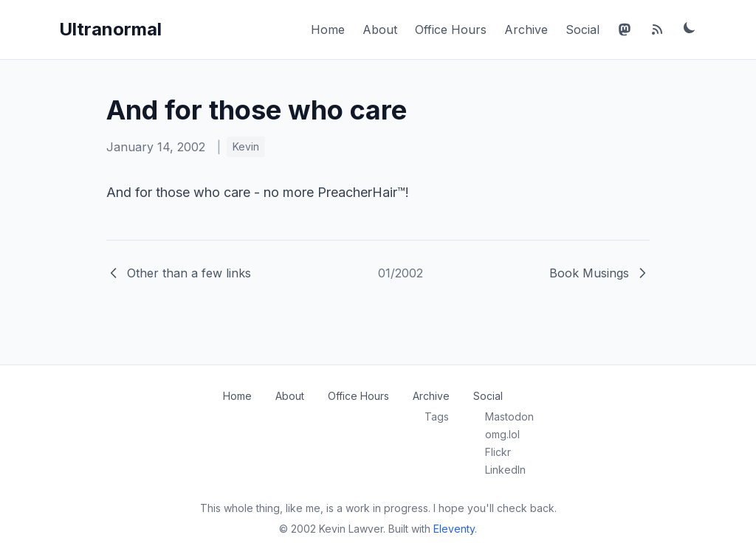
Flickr (498, 452)
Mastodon (509, 416)
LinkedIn (505, 470)
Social (583, 30)
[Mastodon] (625, 30)
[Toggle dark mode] (690, 27)
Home (328, 30)
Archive (526, 30)
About (380, 30)
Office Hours (451, 30)
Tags (437, 416)
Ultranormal (110, 29)
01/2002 (401, 273)
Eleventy (454, 529)
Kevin (246, 146)
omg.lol (502, 434)
